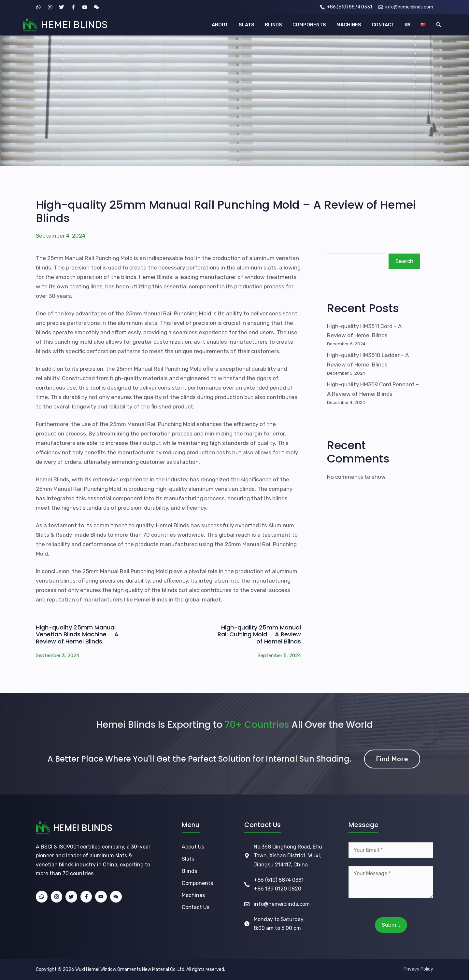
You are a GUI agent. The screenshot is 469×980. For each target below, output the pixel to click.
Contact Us (196, 907)
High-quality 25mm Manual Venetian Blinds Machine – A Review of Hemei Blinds (77, 634)
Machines (193, 895)
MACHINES (349, 25)
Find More (392, 759)
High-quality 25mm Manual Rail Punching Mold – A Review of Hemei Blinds (226, 211)
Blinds (189, 871)
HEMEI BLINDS (74, 25)
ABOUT (220, 25)
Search (404, 261)
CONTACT (383, 25)
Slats (188, 859)
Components (197, 883)
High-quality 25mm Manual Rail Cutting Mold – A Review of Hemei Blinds (259, 634)
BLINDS (273, 25)
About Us (193, 847)
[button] (439, 25)
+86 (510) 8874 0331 (279, 880)
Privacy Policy (418, 969)
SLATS (247, 25)
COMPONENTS (309, 25)
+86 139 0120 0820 (277, 889)
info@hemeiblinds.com (282, 904)
